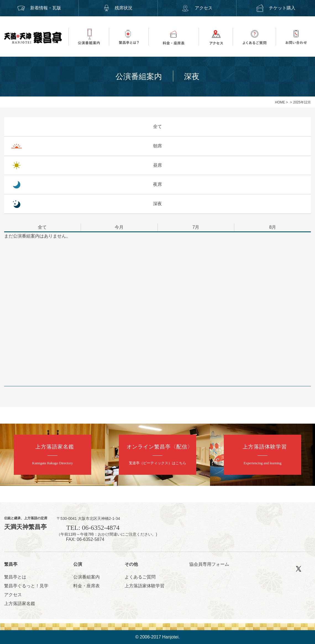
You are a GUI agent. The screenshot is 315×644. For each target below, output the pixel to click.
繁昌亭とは (15, 577)
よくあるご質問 (140, 577)
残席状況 (118, 8)
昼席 (158, 165)
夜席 (158, 184)
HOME (280, 102)
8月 (273, 227)
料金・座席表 (86, 586)
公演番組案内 (86, 577)
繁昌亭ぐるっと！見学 (26, 586)
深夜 (158, 204)
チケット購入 (276, 8)
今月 (119, 227)
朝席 (158, 146)
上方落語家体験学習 (145, 586)
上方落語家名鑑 (20, 603)
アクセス (197, 8)
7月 (196, 227)
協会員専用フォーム (209, 564)
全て (158, 127)
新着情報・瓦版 (39, 8)
